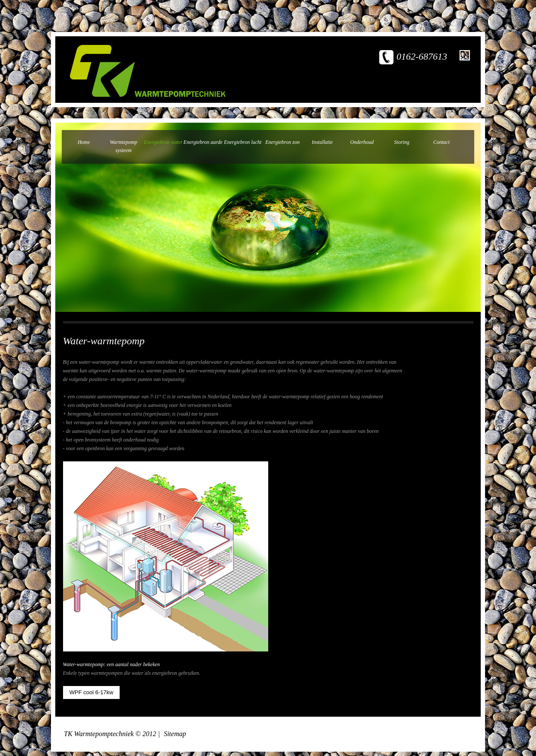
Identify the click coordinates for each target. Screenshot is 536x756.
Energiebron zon (282, 142)
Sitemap (175, 734)
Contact (441, 142)
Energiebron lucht (243, 142)
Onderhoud (362, 142)
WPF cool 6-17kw (92, 692)
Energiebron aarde (203, 142)
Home (84, 142)
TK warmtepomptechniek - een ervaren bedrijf (148, 71)
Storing (401, 142)
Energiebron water (163, 142)
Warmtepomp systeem (124, 146)
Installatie (322, 142)
